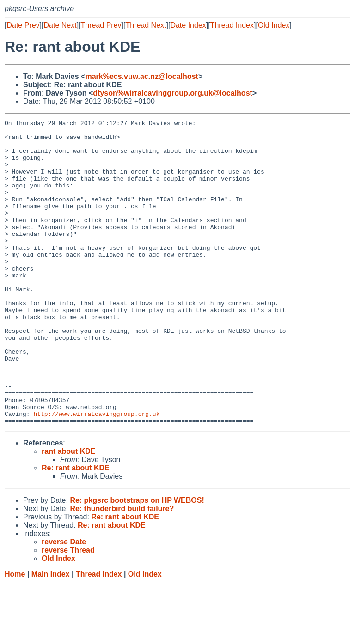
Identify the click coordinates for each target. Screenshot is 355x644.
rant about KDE (68, 512)
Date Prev (23, 25)
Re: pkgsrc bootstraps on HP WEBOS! (137, 561)
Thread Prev (101, 25)
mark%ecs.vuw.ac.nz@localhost (141, 76)
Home (15, 635)
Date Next (60, 25)
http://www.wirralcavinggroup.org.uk (96, 473)
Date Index (188, 25)
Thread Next (146, 25)
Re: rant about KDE (76, 529)
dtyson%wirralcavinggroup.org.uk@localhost (173, 93)
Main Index (51, 635)
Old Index (274, 25)
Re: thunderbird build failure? (122, 569)
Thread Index (232, 25)
